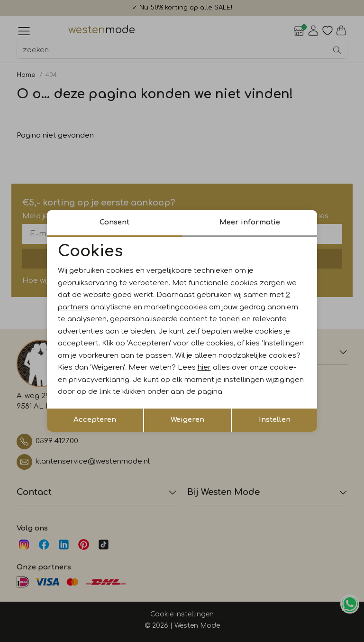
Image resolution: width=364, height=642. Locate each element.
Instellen (275, 420)
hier (204, 368)
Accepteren (95, 420)
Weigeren (187, 420)
